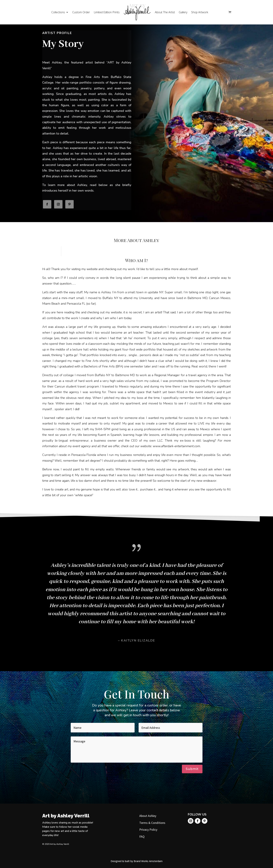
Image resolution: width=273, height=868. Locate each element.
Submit (192, 769)
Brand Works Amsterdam (148, 861)
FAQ (142, 837)
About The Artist (165, 12)
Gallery (183, 12)
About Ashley (148, 816)
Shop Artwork (200, 12)
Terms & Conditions (152, 823)
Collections (58, 12)
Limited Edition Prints (107, 12)
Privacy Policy (148, 830)
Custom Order (81, 12)
